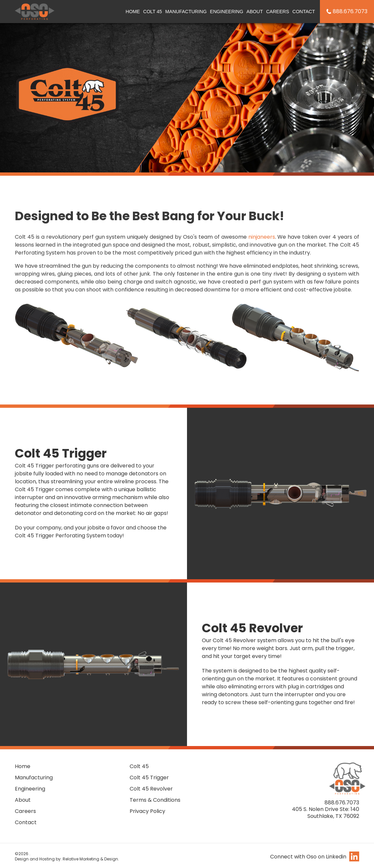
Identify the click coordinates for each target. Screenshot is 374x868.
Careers (278, 12)
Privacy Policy (147, 811)
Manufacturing (186, 12)
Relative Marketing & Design (90, 859)
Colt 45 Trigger (149, 778)
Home (133, 12)
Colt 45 (153, 12)
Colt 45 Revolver (151, 789)
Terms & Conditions (155, 800)
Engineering (227, 12)
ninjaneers (262, 237)
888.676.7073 (350, 11)
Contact (304, 12)
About (255, 12)
